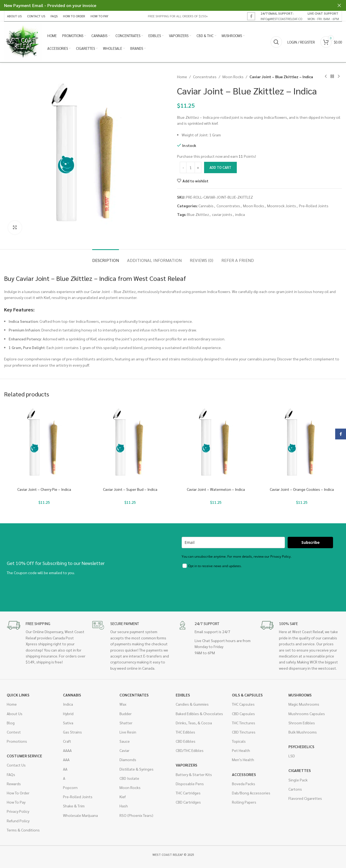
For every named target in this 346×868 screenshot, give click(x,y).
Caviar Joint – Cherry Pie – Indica (44, 489)
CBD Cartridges (188, 802)
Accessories (244, 774)
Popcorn (70, 787)
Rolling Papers (244, 802)
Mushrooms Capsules (307, 714)
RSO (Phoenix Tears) (136, 815)
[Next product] (339, 77)
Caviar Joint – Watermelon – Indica (216, 489)
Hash (124, 806)
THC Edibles (185, 732)
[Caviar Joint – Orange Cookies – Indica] (302, 444)
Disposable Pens (190, 784)
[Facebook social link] (251, 16)
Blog (11, 723)
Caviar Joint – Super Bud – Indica (130, 489)
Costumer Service (24, 756)
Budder (126, 714)
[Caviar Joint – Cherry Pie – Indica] (44, 444)
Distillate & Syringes (137, 769)
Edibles (183, 695)
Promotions (17, 741)
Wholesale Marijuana (80, 815)
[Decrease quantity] (183, 167)
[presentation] (223, 586)
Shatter (126, 723)
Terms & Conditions (23, 830)
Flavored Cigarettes (305, 798)
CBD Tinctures (244, 732)
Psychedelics (301, 747)
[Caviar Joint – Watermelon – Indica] (216, 444)
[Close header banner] (339, 5)
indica (240, 214)
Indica (68, 704)
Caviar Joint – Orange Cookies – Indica (302, 489)
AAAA (67, 750)
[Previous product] (326, 77)
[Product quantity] (191, 167)
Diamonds (128, 760)
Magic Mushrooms (304, 704)
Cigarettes (300, 770)
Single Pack (298, 780)
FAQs (11, 774)
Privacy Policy (18, 811)
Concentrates (205, 77)
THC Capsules (243, 704)
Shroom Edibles (302, 723)
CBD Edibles (186, 741)
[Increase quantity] (198, 167)
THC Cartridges (188, 793)
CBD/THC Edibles (190, 750)
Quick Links (18, 695)
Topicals (239, 741)
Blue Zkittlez (198, 214)
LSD (292, 756)
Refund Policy (18, 821)
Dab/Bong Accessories (251, 793)
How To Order (18, 793)
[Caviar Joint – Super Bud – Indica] (130, 444)
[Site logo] (23, 41)
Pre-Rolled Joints (314, 206)
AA (65, 769)
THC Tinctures (244, 723)
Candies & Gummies (192, 704)
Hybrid (68, 714)
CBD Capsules (243, 714)
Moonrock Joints (282, 206)
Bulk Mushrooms (303, 732)
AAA (66, 760)
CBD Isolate (129, 778)
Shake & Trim (74, 806)
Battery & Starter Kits (194, 774)
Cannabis (206, 206)
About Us (15, 714)
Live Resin (128, 732)
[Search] (276, 42)
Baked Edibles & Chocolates (199, 714)
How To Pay (16, 802)
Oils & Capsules (247, 695)
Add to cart (220, 167)
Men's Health (243, 760)
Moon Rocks (233, 77)
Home (182, 77)
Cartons (295, 789)
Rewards (14, 784)
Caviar (124, 750)
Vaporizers (187, 765)
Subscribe (310, 542)
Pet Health (241, 750)
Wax (123, 704)
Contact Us (16, 765)
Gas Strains (72, 732)
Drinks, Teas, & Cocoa (194, 723)
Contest (14, 732)
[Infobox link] (281, 16)
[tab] (106, 257)
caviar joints (222, 214)
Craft (67, 741)
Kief (123, 797)
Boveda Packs (244, 784)
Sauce (125, 741)
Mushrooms (300, 695)
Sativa (68, 723)
